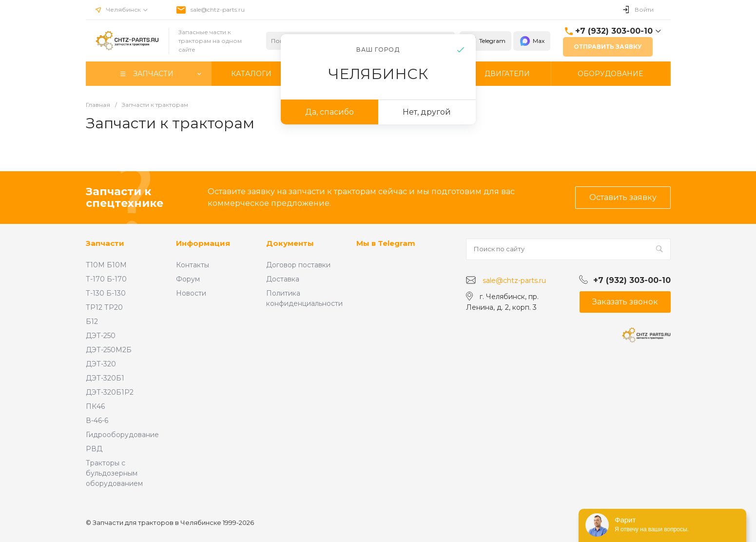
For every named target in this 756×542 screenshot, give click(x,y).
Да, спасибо (330, 112)
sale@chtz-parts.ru (218, 10)
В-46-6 (97, 421)
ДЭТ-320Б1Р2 (110, 392)
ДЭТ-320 (101, 364)
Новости (191, 293)
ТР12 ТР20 (104, 307)
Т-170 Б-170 (106, 279)
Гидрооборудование (122, 435)
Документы (290, 243)
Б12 (92, 321)
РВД (94, 449)
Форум (188, 279)
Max (532, 41)
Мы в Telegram (386, 243)
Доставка (283, 279)
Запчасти (105, 243)
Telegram (485, 41)
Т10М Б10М (106, 265)
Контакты (193, 265)
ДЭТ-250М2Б (109, 350)
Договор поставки (298, 265)
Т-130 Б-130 (106, 293)
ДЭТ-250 (101, 336)
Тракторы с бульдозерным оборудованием (114, 473)
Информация (203, 243)
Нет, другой (427, 112)
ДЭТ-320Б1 (105, 378)
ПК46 (95, 406)
